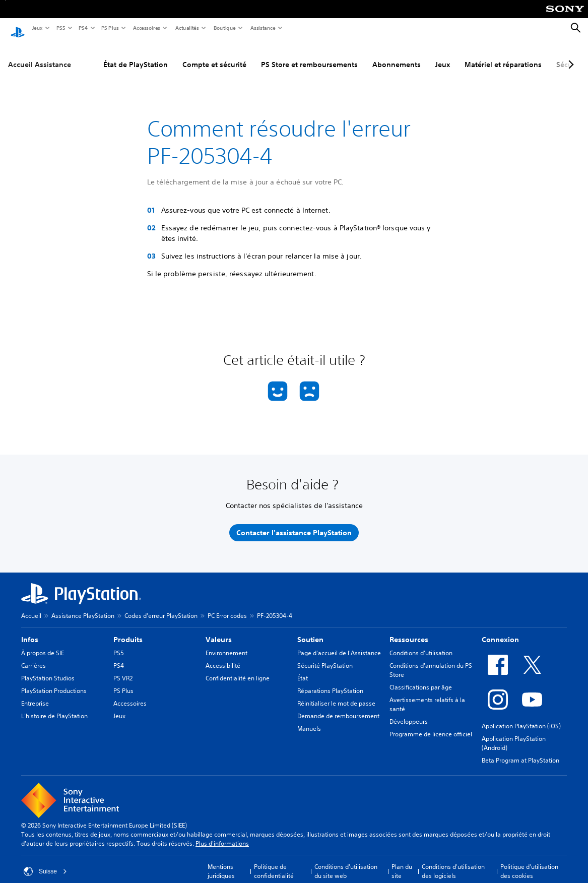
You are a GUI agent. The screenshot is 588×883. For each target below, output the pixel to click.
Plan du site (402, 862)
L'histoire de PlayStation (54, 706)
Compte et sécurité (214, 55)
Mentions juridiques (221, 862)
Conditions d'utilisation (421, 643)
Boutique (224, 28)
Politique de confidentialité (274, 862)
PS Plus (110, 28)
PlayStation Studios (48, 669)
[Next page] (569, 55)
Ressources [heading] (409, 630)
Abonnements (397, 55)
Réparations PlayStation (330, 681)
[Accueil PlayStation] (18, 28)
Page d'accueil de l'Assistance (339, 643)
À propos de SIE (43, 643)
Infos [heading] (30, 630)
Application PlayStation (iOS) (521, 716)
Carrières (34, 656)
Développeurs (409, 712)
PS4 (83, 28)
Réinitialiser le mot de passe (336, 694)
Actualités (187, 28)
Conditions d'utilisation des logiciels (453, 862)
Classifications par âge (421, 678)
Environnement (226, 643)
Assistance (263, 28)
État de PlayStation (136, 55)
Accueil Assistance (40, 55)
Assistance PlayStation (83, 606)
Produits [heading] (128, 630)
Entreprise (35, 694)
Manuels (309, 719)
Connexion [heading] (500, 630)
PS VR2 (123, 669)
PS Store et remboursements (309, 55)
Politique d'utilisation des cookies (529, 862)
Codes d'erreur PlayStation (161, 606)
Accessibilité (223, 656)
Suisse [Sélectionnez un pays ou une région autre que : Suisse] (45, 862)
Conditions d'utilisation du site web (346, 862)
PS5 (60, 28)
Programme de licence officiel (431, 724)
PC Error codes (227, 606)
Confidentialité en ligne (238, 669)
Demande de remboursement (338, 706)
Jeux (37, 28)
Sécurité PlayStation (325, 656)
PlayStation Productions (54, 681)
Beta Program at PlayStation (520, 751)
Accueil (31, 606)
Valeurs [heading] (219, 630)
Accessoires (146, 28)
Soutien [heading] (310, 630)
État (303, 669)
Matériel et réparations (503, 55)
